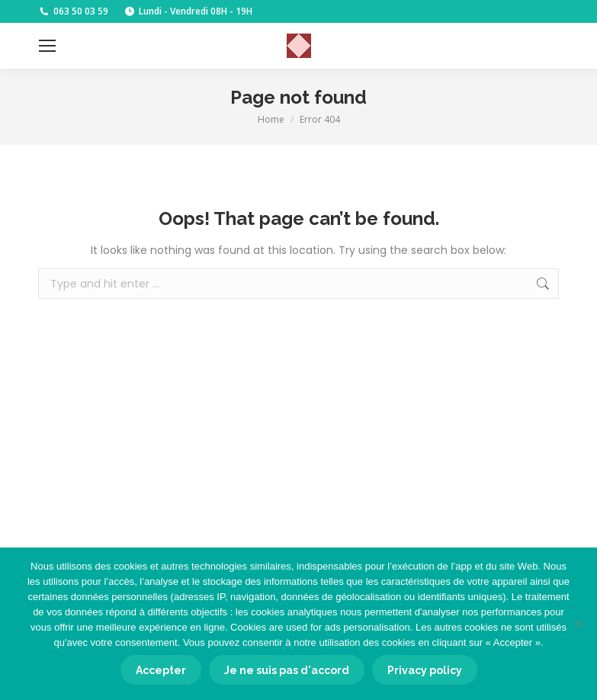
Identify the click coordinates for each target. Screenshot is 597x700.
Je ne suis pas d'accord (287, 670)
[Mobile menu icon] (47, 46)
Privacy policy (425, 670)
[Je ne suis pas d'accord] (578, 624)
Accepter (161, 670)
